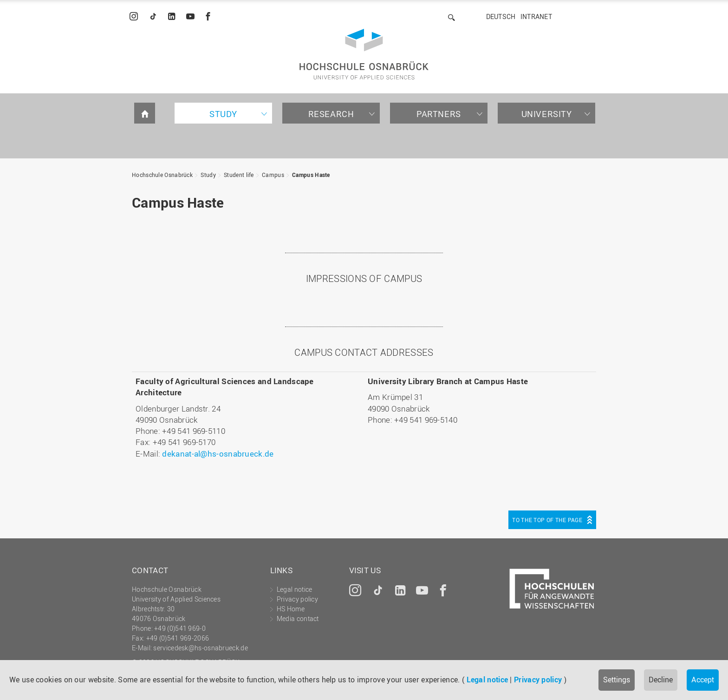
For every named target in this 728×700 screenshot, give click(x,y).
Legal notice (487, 680)
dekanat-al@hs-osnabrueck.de (218, 454)
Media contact (298, 618)
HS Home (291, 609)
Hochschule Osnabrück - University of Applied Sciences (364, 54)
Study (223, 114)
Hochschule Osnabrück (162, 175)
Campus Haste (311, 175)
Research (331, 114)
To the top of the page (547, 520)
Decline (661, 680)
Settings (617, 680)
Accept (703, 680)
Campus (273, 175)
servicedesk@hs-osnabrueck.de (200, 648)
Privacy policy (538, 680)
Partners (439, 114)
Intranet (536, 16)
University (547, 114)
